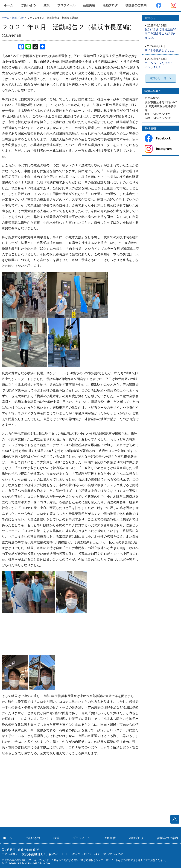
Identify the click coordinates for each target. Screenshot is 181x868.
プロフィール (66, 5)
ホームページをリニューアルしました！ (160, 63)
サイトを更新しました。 (160, 48)
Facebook (159, 5)
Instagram (174, 5)
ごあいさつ (28, 5)
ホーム (8, 5)
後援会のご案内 (136, 5)
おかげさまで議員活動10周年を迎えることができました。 (160, 31)
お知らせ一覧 (161, 78)
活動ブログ (110, 5)
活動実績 (89, 5)
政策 (46, 5)
